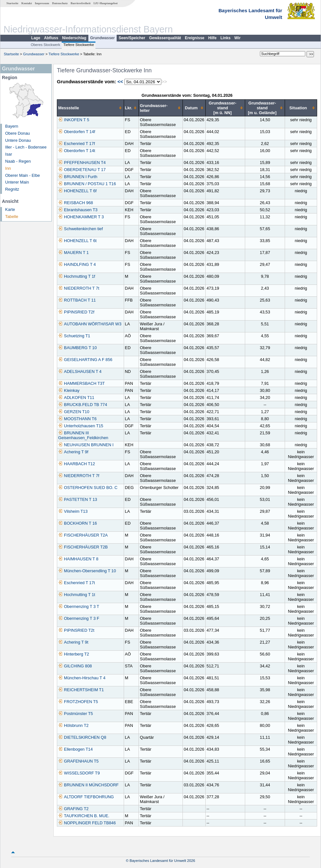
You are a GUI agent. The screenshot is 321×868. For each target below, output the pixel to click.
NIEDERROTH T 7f (79, 476)
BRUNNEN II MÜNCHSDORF (88, 785)
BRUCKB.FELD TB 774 (83, 405)
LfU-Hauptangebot (106, 3)
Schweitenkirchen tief (80, 229)
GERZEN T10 (74, 412)
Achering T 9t (73, 642)
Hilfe (212, 38)
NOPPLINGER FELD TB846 (87, 823)
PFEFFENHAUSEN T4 (82, 163)
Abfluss (51, 38)
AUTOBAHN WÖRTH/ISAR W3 (90, 324)
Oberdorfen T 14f (77, 132)
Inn (8, 168)
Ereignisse (195, 38)
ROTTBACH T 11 (77, 300)
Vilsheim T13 (73, 511)
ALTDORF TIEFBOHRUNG (86, 797)
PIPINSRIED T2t (76, 630)
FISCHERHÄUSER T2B (83, 547)
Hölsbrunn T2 (73, 725)
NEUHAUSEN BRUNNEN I (86, 445)
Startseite (12, 3)
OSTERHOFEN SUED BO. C (88, 488)
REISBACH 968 (76, 203)
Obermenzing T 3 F (79, 618)
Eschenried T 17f (76, 144)
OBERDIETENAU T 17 (82, 170)
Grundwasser (103, 38)
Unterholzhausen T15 (81, 426)
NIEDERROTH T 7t (79, 288)
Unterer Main (17, 182)
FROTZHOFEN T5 (78, 702)
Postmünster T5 (76, 714)
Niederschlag (74, 38)
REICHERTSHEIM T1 (81, 690)
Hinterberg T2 (74, 654)
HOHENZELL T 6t (77, 241)
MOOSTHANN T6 (77, 419)
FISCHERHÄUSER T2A (83, 535)
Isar (9, 154)
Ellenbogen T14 (75, 749)
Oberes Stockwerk (45, 45)
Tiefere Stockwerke (79, 45)
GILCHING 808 (75, 666)
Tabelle (12, 217)
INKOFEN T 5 (74, 120)
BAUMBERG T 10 (77, 348)
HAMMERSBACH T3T (81, 383)
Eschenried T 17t (76, 583)
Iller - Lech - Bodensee (26, 147)
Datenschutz (60, 3)
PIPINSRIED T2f (76, 312)
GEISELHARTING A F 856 (85, 360)
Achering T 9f (73, 452)
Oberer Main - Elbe (22, 175)
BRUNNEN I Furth (78, 177)
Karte (10, 209)
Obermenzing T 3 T (79, 606)
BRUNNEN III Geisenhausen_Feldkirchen (83, 435)
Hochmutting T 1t (77, 595)
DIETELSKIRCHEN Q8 (82, 737)
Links (225, 38)
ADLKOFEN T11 (76, 398)
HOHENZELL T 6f (77, 191)
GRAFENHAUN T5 (78, 761)
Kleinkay (69, 390)
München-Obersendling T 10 (87, 571)
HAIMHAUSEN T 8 (78, 559)
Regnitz (12, 189)
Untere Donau (18, 140)
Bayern (12, 126)
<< (120, 81)
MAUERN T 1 (73, 253)
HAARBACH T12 (76, 464)
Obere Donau (18, 133)
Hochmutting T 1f (77, 276)
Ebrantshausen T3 (78, 210)
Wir (237, 38)
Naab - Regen (18, 161)
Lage (36, 38)
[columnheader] (91, 108)
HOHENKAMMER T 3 (81, 217)
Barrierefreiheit (81, 3)
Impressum (42, 3)
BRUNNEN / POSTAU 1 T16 (87, 184)
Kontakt (27, 3)
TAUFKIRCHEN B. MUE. (84, 816)
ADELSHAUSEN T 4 (80, 371)
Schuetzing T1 (74, 336)
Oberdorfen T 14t (77, 151)
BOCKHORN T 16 (78, 523)
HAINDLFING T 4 (77, 264)
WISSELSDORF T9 (79, 773)
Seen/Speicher (132, 38)
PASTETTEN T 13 (78, 499)
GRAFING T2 (73, 809)
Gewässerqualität (165, 38)
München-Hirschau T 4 (82, 678)
